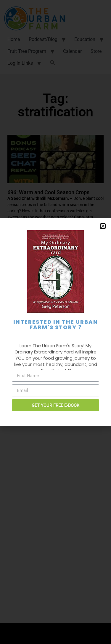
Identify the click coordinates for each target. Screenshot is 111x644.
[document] (55, 322)
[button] (103, 226)
